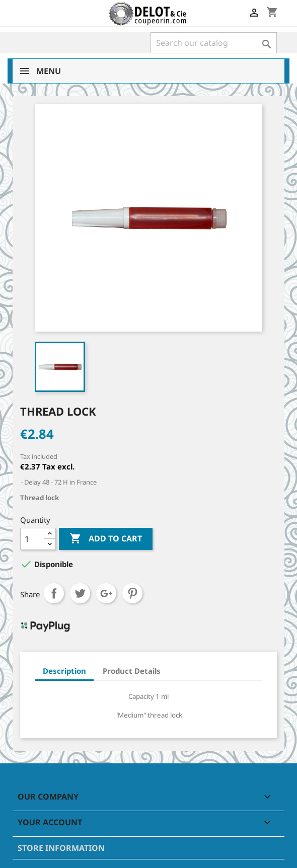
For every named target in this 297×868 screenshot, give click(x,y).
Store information (61, 848)
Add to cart (106, 539)
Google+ (106, 593)
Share (54, 593)
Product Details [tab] (132, 671)
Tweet (80, 593)
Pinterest (132, 593)
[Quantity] (32, 539)
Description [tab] (64, 671)
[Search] (214, 43)
